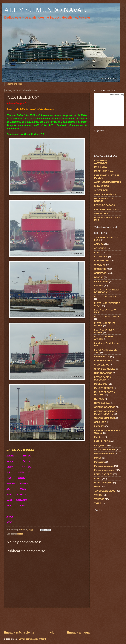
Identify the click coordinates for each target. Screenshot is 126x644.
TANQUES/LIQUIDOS (105, 491)
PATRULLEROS (102, 441)
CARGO (98, 252)
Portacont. (99, 462)
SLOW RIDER (101, 190)
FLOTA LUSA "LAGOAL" (107, 296)
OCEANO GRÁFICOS (105, 407)
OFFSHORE (100, 422)
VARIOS (98, 495)
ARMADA (99, 244)
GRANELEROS (102, 365)
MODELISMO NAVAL (105, 171)
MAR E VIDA (100, 167)
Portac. (98, 458)
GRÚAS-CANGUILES (105, 369)
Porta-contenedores (104, 454)
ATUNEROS (100, 248)
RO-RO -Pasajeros (103, 483)
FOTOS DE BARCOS (104, 205)
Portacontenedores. (104, 470)
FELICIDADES (101, 281)
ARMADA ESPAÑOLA (105, 194)
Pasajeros (99, 437)
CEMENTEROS (102, 261)
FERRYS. (99, 286)
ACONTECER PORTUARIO (108, 182)
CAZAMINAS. (101, 257)
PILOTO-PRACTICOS (105, 449)
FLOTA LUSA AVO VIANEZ (107, 316)
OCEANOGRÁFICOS (104, 418)
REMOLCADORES (103, 474)
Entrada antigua (78, 632)
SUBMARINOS (101, 186)
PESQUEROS (101, 445)
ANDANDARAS (102, 213)
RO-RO (98, 478)
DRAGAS (99, 277)
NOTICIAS (99, 399)
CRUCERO (100, 265)
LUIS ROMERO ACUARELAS (102, 162)
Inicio (51, 632)
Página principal (14, 84)
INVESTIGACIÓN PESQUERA (103, 378)
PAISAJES (99, 426)
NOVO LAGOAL (102, 403)
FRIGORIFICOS (102, 356)
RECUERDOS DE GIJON (106, 209)
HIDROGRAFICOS (103, 373)
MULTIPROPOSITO (104, 388)
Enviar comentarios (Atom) (32, 639)
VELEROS (99, 499)
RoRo (20, 534)
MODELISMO (101, 384)
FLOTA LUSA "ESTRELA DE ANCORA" (107, 291)
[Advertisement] (47, 619)
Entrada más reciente (19, 632)
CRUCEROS (100, 269)
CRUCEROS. (101, 273)
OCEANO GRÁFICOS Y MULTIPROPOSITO (106, 413)
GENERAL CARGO (104, 361)
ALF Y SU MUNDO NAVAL (45, 10)
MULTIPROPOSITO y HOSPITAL (105, 393)
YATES (98, 503)
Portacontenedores (104, 466)
